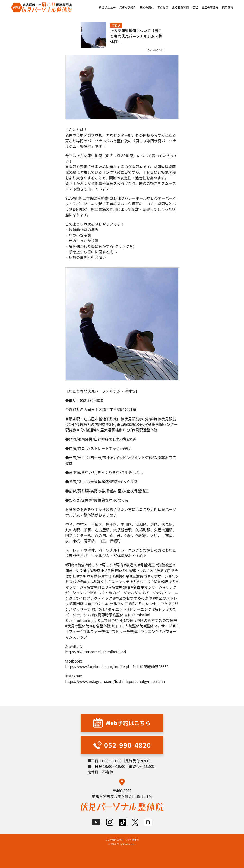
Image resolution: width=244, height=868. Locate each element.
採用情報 (228, 7)
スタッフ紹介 (128, 7)
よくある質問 (180, 7)
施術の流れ (147, 7)
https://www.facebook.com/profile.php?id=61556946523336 (117, 666)
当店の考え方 (210, 7)
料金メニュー (107, 7)
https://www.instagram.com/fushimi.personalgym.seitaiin (115, 681)
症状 (195, 7)
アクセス (163, 7)
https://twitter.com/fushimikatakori (96, 652)
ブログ (116, 25)
